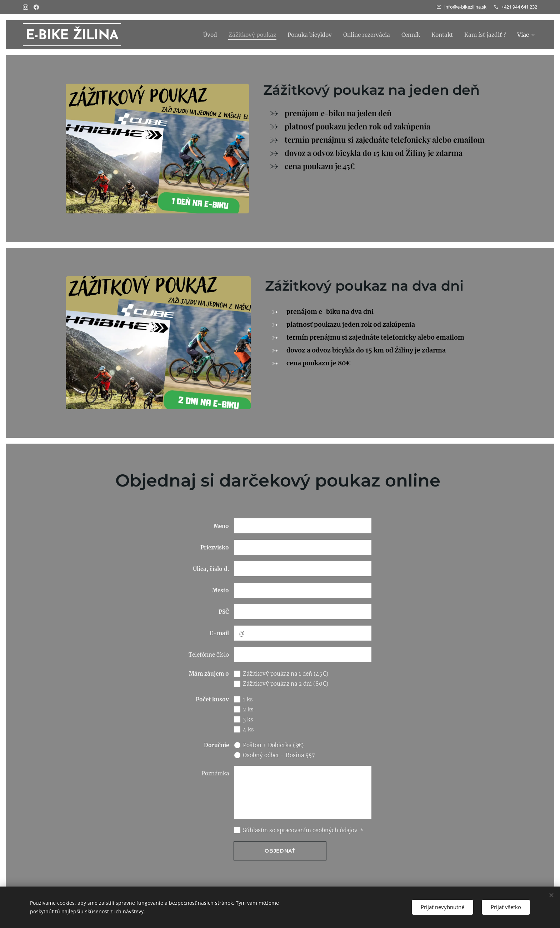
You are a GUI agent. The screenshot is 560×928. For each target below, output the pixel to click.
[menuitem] (199, 35)
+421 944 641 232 (519, 7)
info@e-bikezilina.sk (465, 7)
